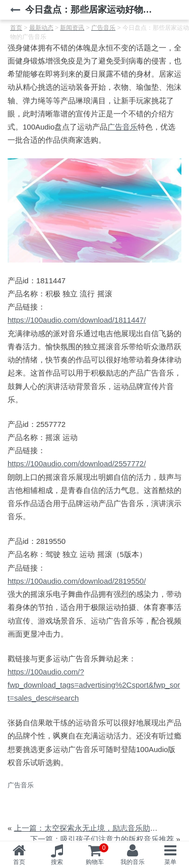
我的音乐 (133, 862)
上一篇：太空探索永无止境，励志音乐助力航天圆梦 (101, 828)
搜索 (57, 862)
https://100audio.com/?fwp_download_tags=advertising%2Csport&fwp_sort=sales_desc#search (94, 685)
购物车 (97, 854)
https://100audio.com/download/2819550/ (77, 581)
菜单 (170, 862)
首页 (19, 862)
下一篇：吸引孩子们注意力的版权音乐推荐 (102, 839)
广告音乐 (122, 127)
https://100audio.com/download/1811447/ (77, 320)
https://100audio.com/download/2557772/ (77, 463)
